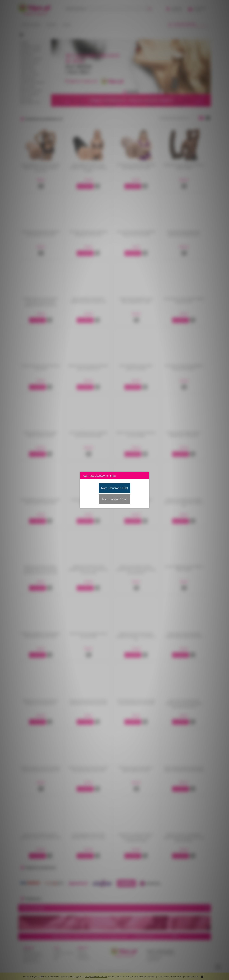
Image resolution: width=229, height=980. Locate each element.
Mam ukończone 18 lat (115, 488)
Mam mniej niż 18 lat (114, 499)
